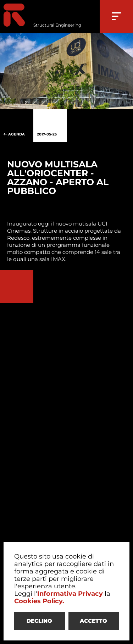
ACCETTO (93, 621)
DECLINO (39, 621)
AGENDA (17, 126)
